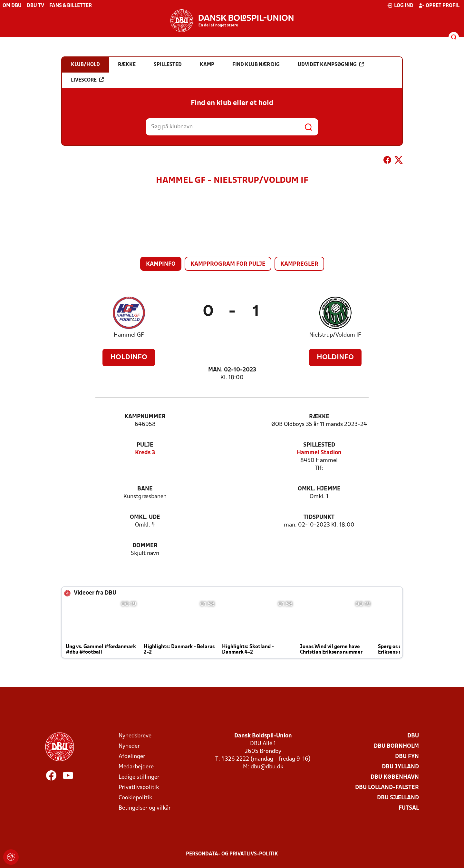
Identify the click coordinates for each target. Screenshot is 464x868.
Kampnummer (145, 417)
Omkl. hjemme (319, 489)
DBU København (395, 777)
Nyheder (129, 746)
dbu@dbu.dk (267, 767)
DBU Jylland (400, 767)
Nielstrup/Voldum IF (335, 335)
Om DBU (12, 6)
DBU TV (35, 6)
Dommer (145, 546)
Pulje (145, 445)
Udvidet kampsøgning (331, 64)
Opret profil (439, 5)
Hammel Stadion (319, 453)
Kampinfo (161, 264)
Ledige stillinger (139, 777)
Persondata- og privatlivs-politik (232, 854)
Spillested (319, 445)
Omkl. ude (145, 517)
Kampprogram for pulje (228, 264)
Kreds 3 (145, 453)
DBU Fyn (407, 757)
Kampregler (299, 264)
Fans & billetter (71, 6)
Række (319, 417)
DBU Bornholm (396, 746)
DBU (413, 736)
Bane (145, 489)
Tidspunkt (319, 517)
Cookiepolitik (135, 798)
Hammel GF (129, 335)
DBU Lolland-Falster (387, 788)
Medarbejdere (136, 767)
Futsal (409, 808)
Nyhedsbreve (135, 736)
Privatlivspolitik (139, 788)
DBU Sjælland (398, 798)
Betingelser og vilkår (145, 808)
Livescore (87, 80)
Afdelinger (132, 757)
